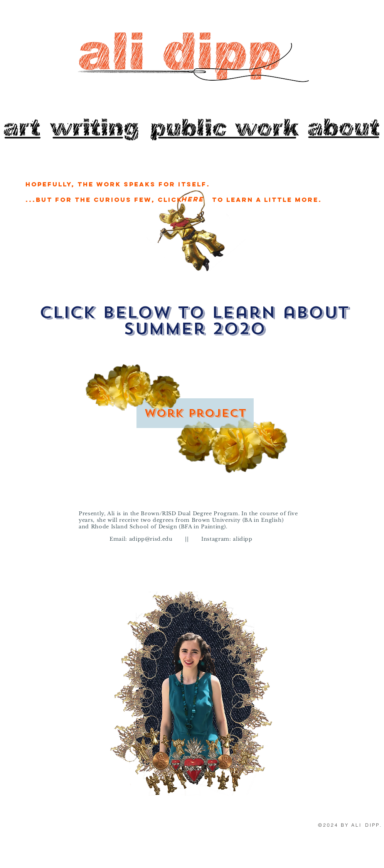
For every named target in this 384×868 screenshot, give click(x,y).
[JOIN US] (95, 129)
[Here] (192, 199)
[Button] (342, 127)
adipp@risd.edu (151, 539)
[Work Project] (195, 413)
